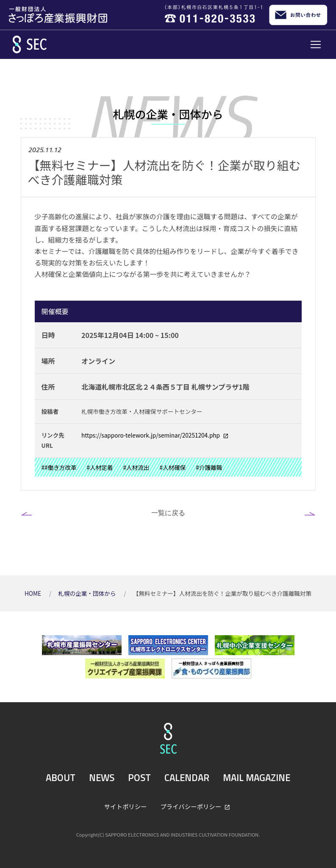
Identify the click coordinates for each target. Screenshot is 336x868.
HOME (33, 593)
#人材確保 (172, 467)
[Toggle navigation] (316, 45)
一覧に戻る (168, 513)
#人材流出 (136, 467)
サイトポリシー (126, 806)
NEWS (102, 778)
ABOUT (61, 778)
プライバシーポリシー (191, 806)
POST (139, 778)
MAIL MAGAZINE (257, 778)
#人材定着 (100, 467)
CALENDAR (187, 778)
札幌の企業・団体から (87, 593)
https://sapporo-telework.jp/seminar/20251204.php (151, 435)
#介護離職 (209, 467)
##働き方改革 (59, 467)
